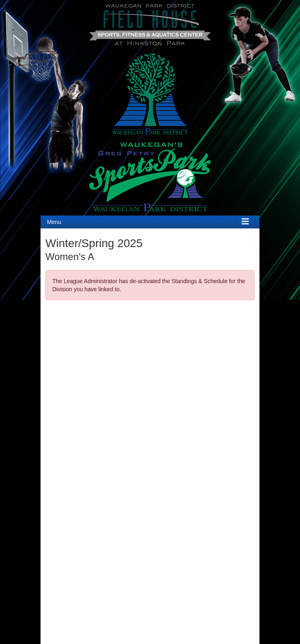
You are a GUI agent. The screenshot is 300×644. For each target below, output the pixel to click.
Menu (54, 222)
